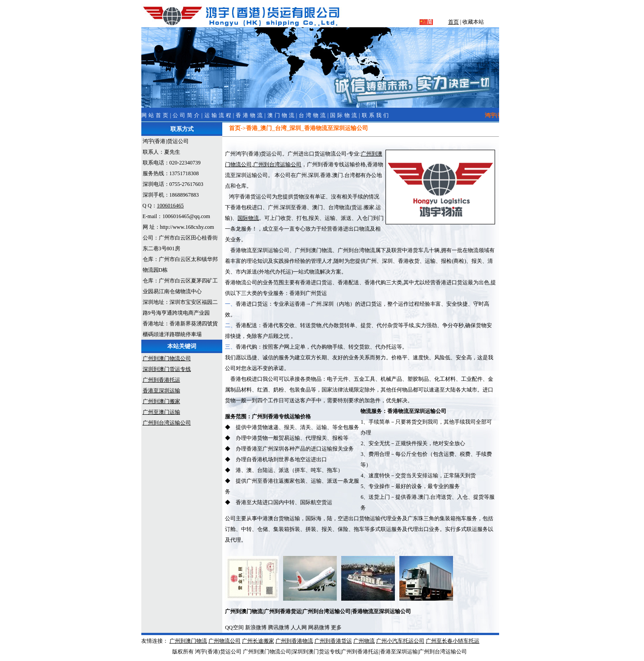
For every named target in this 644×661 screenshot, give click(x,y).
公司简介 (187, 115)
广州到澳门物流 (188, 641)
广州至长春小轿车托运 (453, 641)
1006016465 (170, 206)
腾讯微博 (279, 627)
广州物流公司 (225, 641)
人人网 (299, 627)
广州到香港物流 (294, 641)
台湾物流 (313, 115)
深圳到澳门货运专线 (167, 369)
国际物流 (344, 115)
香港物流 (250, 115)
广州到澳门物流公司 (167, 358)
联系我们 (376, 115)
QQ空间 (234, 627)
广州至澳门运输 (161, 412)
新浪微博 (256, 627)
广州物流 (364, 641)
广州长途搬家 (258, 641)
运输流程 (219, 115)
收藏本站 (473, 22)
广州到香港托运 (161, 380)
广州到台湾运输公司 (167, 423)
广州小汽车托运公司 (400, 641)
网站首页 (156, 115)
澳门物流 (282, 115)
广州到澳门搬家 (161, 401)
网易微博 (319, 627)
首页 (453, 22)
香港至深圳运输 (161, 391)
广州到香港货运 (333, 641)
